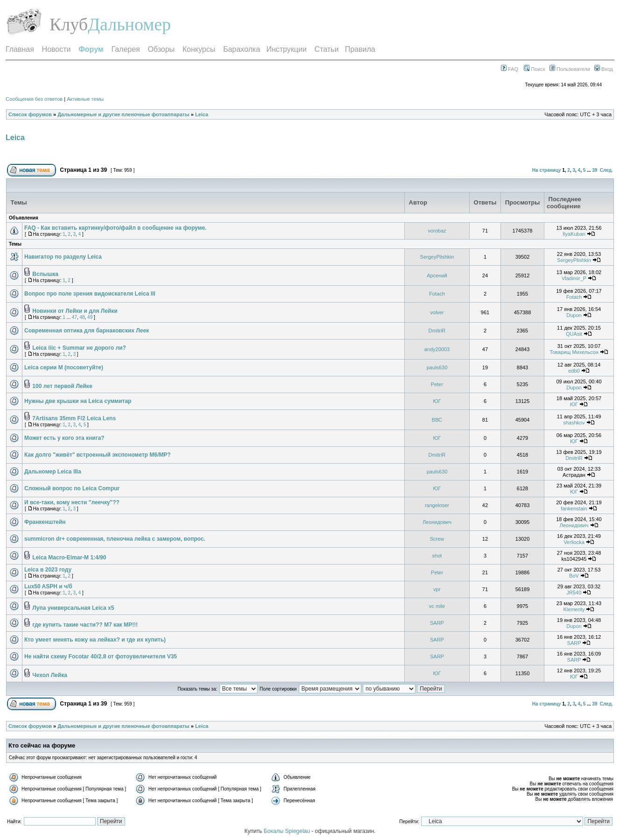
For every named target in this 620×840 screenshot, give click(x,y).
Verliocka (574, 542)
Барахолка (242, 49)
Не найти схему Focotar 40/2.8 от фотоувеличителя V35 (101, 656)
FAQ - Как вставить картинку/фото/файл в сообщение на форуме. (115, 228)
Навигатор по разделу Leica (63, 257)
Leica (202, 114)
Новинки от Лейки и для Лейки (75, 311)
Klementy (574, 609)
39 (595, 170)
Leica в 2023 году (48, 570)
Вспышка (45, 274)
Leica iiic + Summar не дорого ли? (79, 348)
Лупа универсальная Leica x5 (73, 608)
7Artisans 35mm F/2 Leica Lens (74, 418)
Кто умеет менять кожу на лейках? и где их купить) (95, 640)
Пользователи (570, 69)
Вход (604, 69)
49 (90, 317)
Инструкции (286, 49)
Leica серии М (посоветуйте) (64, 367)
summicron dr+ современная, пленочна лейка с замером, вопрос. (115, 539)
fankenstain (574, 508)
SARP (437, 623)
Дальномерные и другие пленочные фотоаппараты (123, 114)
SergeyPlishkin (437, 257)
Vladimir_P (574, 278)
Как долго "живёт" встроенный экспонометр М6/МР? (98, 455)
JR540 (574, 593)
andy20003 (437, 349)
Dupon (574, 315)
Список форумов (30, 114)
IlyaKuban (574, 234)
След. (606, 170)
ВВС (437, 420)
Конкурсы (199, 49)
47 (74, 317)
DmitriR (437, 331)
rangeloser (437, 505)
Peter (437, 384)
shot (437, 556)
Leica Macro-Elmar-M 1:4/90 (69, 558)
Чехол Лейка (49, 675)
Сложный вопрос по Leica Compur (72, 488)
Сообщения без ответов (34, 99)
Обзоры (161, 49)
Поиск (535, 69)
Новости (56, 49)
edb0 (574, 371)
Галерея (125, 49)
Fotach (437, 294)
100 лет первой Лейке (62, 386)
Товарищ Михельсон (574, 352)
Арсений (437, 275)
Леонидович (437, 522)
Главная (20, 49)
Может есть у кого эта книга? (64, 438)
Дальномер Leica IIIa (53, 472)
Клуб (69, 24)
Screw (437, 539)
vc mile (437, 606)
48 (82, 317)
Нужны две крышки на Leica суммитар (78, 401)
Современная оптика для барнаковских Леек (87, 331)
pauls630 (437, 367)
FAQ (510, 69)
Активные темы (85, 99)
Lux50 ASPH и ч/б (48, 586)
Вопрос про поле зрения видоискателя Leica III (90, 294)
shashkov (574, 423)
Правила (360, 49)
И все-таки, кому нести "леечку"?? (72, 502)
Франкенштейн (45, 522)
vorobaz (437, 231)
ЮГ (437, 401)
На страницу (547, 170)
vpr (437, 589)
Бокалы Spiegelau (288, 831)
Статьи (327, 49)
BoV (574, 576)
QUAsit (574, 334)
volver (437, 312)
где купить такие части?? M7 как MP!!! (85, 625)
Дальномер (129, 24)
